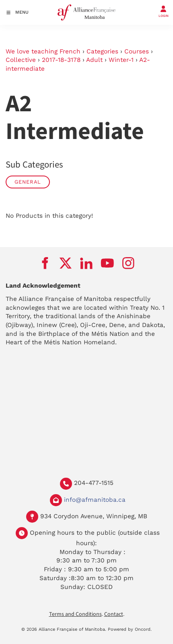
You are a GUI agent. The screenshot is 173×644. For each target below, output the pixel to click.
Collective (21, 60)
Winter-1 (121, 60)
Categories (102, 51)
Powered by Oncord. (130, 629)
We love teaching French (43, 51)
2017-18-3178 (61, 60)
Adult (94, 60)
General (28, 182)
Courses (137, 51)
